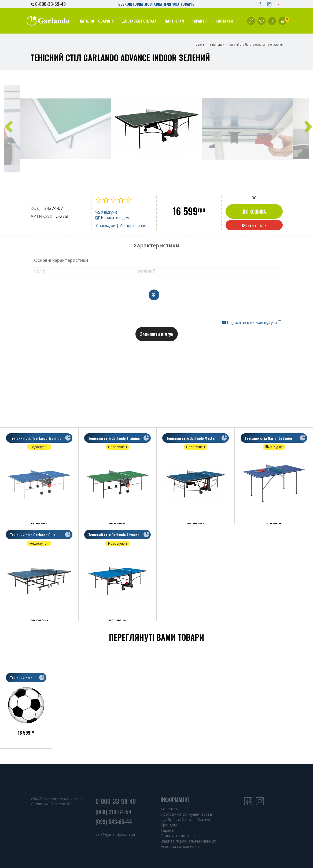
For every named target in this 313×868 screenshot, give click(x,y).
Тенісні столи (217, 44)
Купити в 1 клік (254, 225)
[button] (97, 21)
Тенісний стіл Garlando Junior (270, 439)
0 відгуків (106, 212)
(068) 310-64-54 (113, 812)
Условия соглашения (180, 846)
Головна (199, 44)
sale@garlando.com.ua (115, 834)
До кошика (254, 211)
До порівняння (133, 226)
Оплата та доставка (179, 836)
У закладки (105, 226)
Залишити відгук (157, 334)
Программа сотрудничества (186, 814)
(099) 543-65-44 (114, 822)
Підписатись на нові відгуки (250, 322)
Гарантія (169, 830)
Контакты (170, 809)
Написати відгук (113, 217)
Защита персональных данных (188, 841)
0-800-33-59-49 (48, 4)
